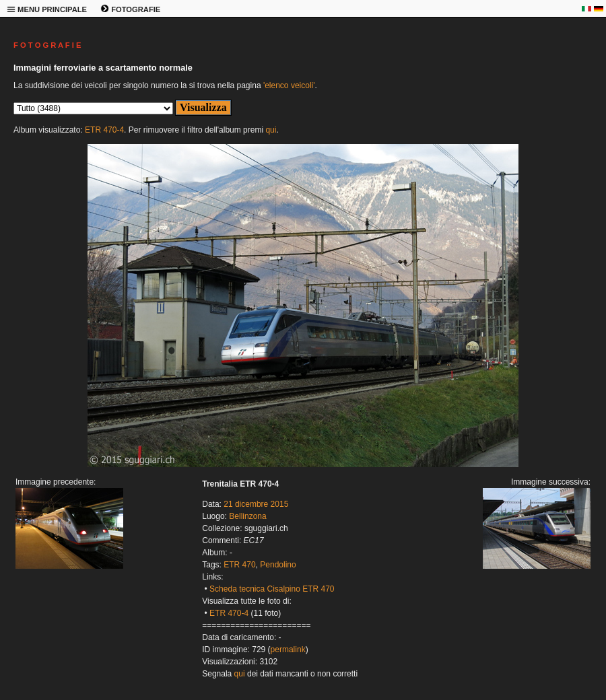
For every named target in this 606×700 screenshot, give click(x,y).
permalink (288, 650)
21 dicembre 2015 (256, 504)
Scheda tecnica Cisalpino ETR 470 (272, 589)
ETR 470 (239, 565)
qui (271, 130)
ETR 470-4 (104, 130)
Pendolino (278, 565)
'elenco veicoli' (289, 85)
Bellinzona (247, 516)
